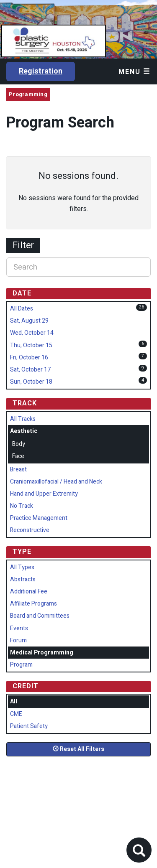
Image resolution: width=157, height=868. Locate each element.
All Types (22, 567)
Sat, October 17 (30, 370)
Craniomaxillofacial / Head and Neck (56, 482)
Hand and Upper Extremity (44, 494)
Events (19, 628)
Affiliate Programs (33, 604)
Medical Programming (42, 653)
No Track (22, 506)
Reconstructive (30, 530)
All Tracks (23, 419)
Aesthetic (24, 431)
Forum (18, 640)
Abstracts (23, 579)
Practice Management (39, 518)
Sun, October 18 (31, 382)
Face (18, 456)
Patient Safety (29, 726)
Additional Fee (29, 592)
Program (21, 665)
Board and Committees (40, 616)
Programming (28, 94)
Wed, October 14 (32, 333)
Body (19, 444)
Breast (18, 470)
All (14, 701)
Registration (41, 71)
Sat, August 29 (29, 321)
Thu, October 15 (31, 345)
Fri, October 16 (29, 358)
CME (16, 714)
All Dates (22, 309)
